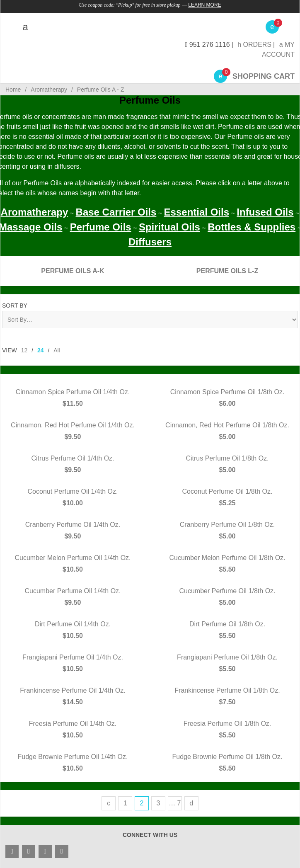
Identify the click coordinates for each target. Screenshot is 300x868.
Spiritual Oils (169, 227)
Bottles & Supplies (252, 227)
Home (13, 90)
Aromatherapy (35, 212)
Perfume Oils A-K (73, 271)
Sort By (15, 305)
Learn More (204, 5)
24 (41, 350)
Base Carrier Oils (116, 212)
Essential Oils (197, 212)
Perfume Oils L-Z (227, 271)
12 (24, 350)
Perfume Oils (101, 227)
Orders (254, 45)
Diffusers (150, 242)
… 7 (175, 803)
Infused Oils (265, 212)
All (57, 350)
